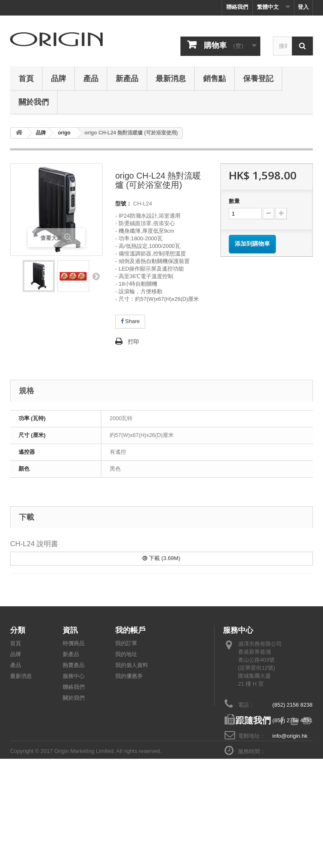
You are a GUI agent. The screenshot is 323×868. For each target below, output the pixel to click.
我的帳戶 (130, 630)
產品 (91, 78)
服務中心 (74, 676)
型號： (123, 204)
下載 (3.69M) (161, 558)
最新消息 (171, 78)
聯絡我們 (237, 7)
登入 (303, 7)
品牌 (58, 78)
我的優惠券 (129, 676)
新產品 (127, 78)
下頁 (96, 276)
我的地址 (126, 654)
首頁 (26, 78)
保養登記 (258, 78)
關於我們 (34, 102)
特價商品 (74, 643)
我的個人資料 (132, 665)
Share (130, 321)
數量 (234, 201)
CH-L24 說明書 (34, 544)
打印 (133, 342)
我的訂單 (126, 643)
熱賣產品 (74, 665)
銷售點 (214, 78)
